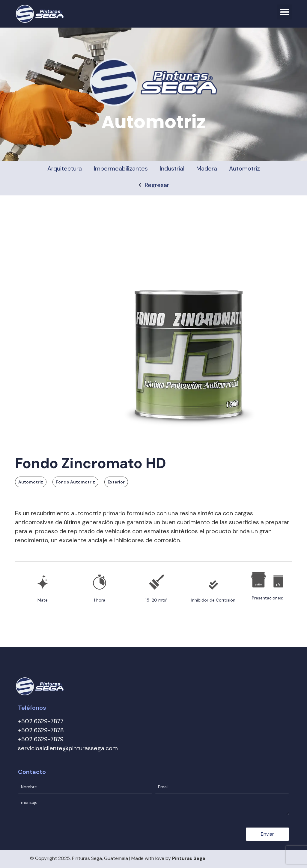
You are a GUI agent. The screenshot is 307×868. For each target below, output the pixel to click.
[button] (285, 12)
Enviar (267, 831)
